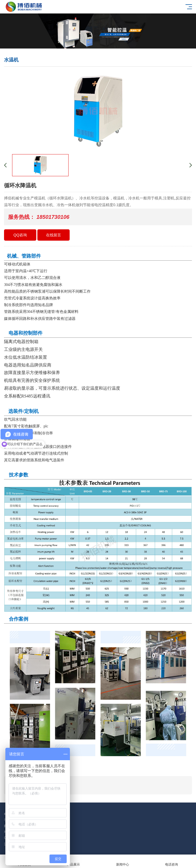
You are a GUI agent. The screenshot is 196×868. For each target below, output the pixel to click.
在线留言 (54, 235)
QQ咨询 (20, 235)
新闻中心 (123, 861)
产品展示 (73, 861)
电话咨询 (172, 861)
